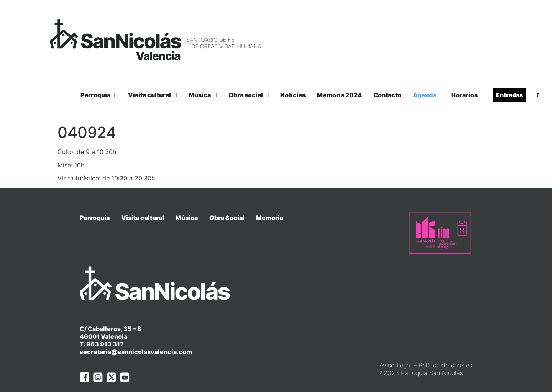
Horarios (464, 95)
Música (203, 95)
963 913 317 (105, 330)
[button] (538, 95)
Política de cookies (445, 350)
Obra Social (227, 218)
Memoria (270, 218)
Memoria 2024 (339, 95)
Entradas (509, 95)
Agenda (425, 95)
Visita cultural (153, 95)
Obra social (249, 95)
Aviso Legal (396, 350)
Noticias (293, 95)
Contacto (387, 95)
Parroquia (99, 95)
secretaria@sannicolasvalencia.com (136, 337)
